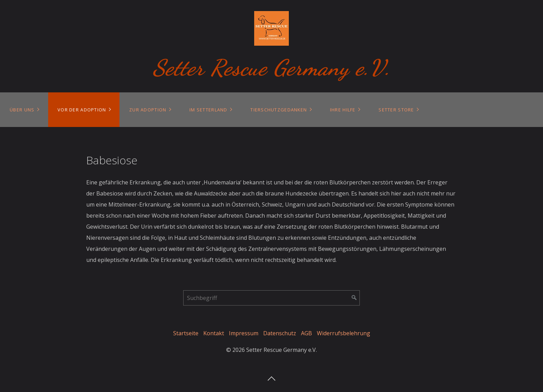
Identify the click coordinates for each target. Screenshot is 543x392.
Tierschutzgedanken (279, 110)
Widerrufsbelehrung (344, 333)
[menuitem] (24, 110)
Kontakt (214, 333)
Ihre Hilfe (343, 110)
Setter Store (396, 110)
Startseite (186, 333)
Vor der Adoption (82, 110)
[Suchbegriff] (271, 298)
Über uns (22, 110)
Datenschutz (280, 333)
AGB (306, 333)
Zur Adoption (148, 110)
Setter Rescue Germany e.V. (272, 68)
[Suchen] (354, 298)
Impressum (244, 333)
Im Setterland (208, 110)
